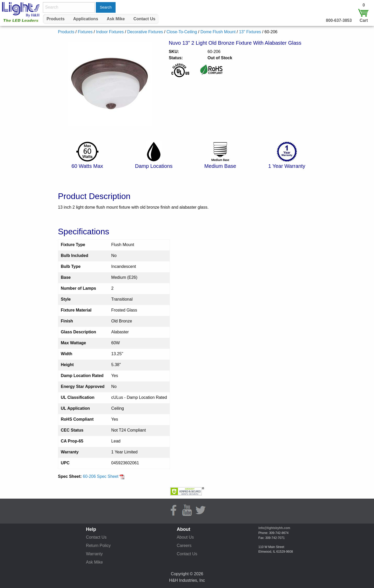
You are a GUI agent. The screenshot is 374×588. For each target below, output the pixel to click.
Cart (364, 20)
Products (55, 19)
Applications (86, 19)
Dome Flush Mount (218, 32)
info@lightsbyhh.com (274, 528)
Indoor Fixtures (110, 32)
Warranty (94, 554)
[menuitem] (56, 19)
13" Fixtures (250, 32)
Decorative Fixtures (145, 32)
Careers (184, 546)
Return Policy (98, 546)
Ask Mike (116, 19)
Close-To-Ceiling (182, 32)
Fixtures (85, 32)
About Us (185, 537)
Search (106, 7)
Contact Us (144, 19)
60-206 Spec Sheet (104, 476)
